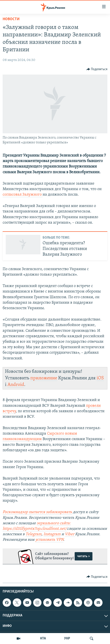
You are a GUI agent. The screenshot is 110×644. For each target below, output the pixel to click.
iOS (100, 378)
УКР (67, 639)
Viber (70, 534)
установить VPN (49, 540)
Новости (11, 19)
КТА (43, 639)
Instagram (52, 534)
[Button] (97, 69)
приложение (44, 378)
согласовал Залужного (23, 195)
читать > (84, 556)
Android (16, 385)
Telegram (33, 534)
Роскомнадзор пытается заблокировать (37, 512)
